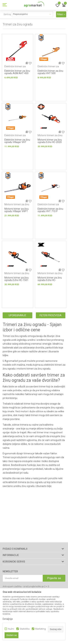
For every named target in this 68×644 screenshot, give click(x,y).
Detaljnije (8, 619)
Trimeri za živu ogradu (15, 336)
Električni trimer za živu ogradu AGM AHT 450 (17, 72)
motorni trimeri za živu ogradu (33, 369)
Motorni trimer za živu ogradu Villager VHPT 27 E (17, 211)
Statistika (25, 629)
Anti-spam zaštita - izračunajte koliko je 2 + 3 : (26, 586)
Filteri (61, 14)
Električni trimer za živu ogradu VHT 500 (50, 72)
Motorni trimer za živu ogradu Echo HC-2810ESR (50, 280)
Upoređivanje (17, 315)
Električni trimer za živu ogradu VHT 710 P (50, 210)
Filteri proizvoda (51, 315)
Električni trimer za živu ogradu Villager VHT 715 (17, 142)
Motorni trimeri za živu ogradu (50, 137)
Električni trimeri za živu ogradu (15, 68)
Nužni (11, 629)
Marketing (40, 629)
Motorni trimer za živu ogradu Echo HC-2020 (50, 141)
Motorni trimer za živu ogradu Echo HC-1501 (17, 279)
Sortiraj (7, 14)
